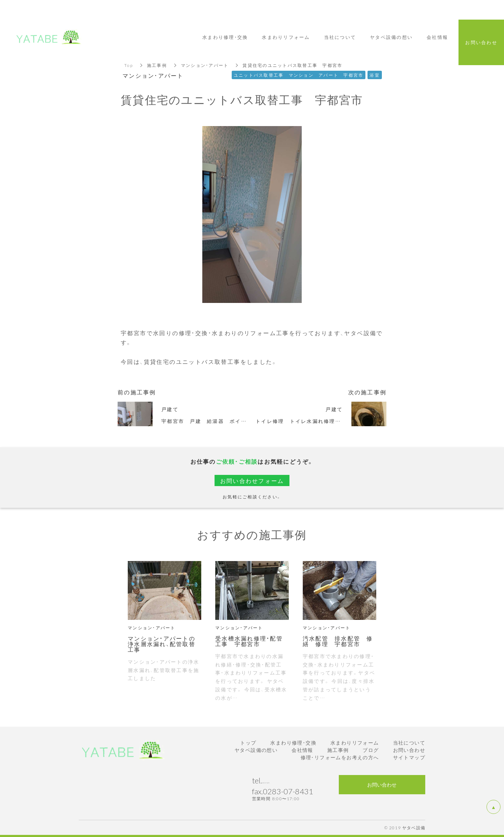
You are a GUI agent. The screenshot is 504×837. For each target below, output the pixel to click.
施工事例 (157, 65)
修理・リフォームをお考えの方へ (340, 757)
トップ (248, 742)
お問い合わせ (409, 750)
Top (129, 65)
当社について (409, 742)
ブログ (371, 750)
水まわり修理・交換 (293, 742)
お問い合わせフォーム (252, 480)
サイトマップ (409, 757)
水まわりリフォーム (355, 742)
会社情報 (302, 750)
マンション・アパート (205, 65)
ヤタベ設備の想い (256, 750)
